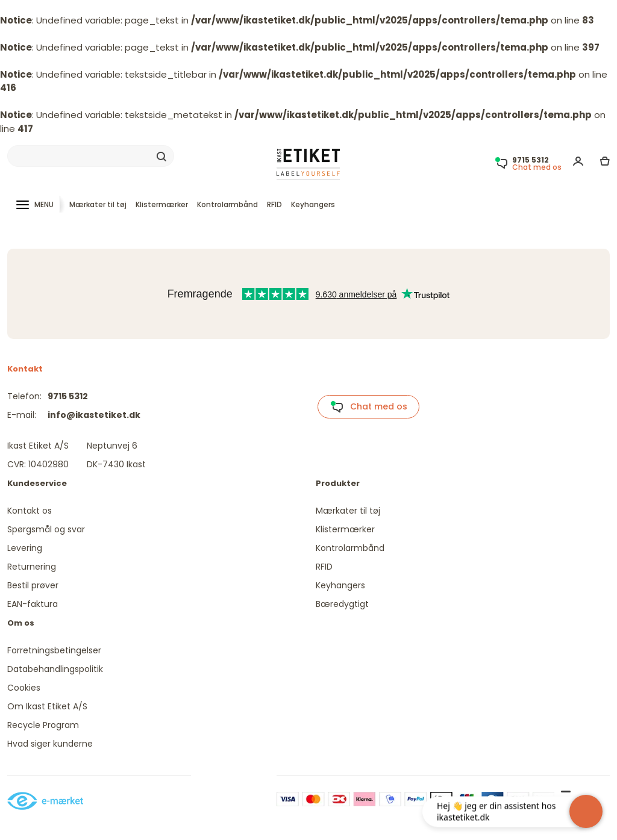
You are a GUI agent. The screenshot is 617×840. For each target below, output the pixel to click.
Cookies (24, 688)
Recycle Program (43, 725)
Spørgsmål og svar (46, 529)
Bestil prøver (33, 585)
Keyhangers (313, 204)
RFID (274, 204)
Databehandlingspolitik (55, 669)
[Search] (91, 156)
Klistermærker (162, 204)
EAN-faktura (33, 604)
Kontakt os (30, 511)
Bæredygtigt (342, 604)
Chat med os (369, 407)
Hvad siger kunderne (50, 744)
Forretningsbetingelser (54, 650)
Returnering (32, 567)
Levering (25, 548)
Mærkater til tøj (98, 204)
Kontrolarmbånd (227, 204)
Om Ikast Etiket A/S (47, 706)
